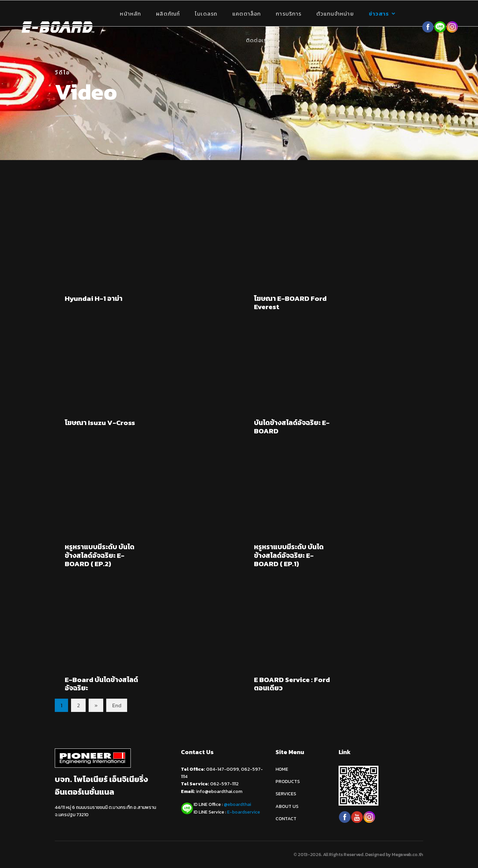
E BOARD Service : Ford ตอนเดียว (292, 684)
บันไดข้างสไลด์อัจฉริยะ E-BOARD (292, 427)
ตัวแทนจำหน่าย (335, 14)
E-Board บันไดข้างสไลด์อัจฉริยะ (101, 684)
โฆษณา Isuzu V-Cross (100, 423)
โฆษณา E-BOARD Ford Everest (290, 303)
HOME (282, 769)
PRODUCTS (288, 781)
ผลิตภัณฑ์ (168, 14)
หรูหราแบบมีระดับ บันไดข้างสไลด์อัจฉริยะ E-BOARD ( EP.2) (100, 555)
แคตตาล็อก (247, 14)
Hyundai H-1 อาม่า (94, 298)
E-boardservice (243, 812)
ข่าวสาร (379, 14)
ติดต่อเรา (258, 40)
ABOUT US (287, 806)
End (117, 705)
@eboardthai (237, 804)
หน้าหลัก (130, 14)
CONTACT (286, 819)
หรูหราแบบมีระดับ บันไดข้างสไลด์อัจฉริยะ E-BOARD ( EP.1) (289, 555)
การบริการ (289, 14)
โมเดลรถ (206, 14)
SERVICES (286, 794)
